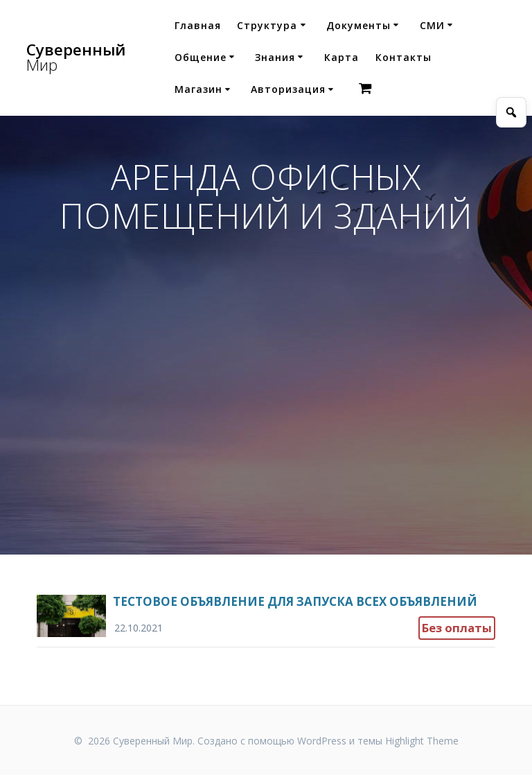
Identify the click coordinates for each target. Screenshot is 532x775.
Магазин (198, 89)
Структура (267, 25)
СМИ (432, 25)
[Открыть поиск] (511, 112)
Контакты (404, 57)
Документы (358, 25)
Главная (198, 25)
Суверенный (76, 58)
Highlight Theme (422, 741)
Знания (275, 57)
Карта (342, 57)
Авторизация (288, 89)
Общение (201, 57)
